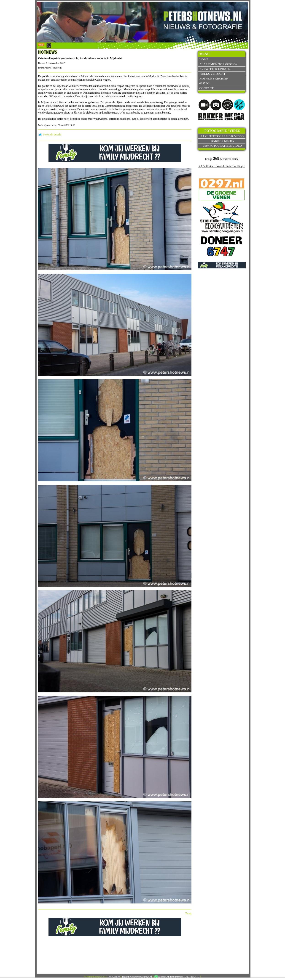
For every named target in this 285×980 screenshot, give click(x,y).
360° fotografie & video (223, 146)
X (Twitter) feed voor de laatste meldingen (222, 166)
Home (204, 59)
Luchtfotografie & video (222, 136)
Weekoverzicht (212, 74)
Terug (188, 913)
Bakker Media (223, 141)
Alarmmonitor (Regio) (218, 64)
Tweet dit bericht (52, 135)
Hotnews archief (214, 78)
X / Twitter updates (215, 69)
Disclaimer (114, 977)
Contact (206, 88)
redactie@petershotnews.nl (137, 977)
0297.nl (205, 83)
